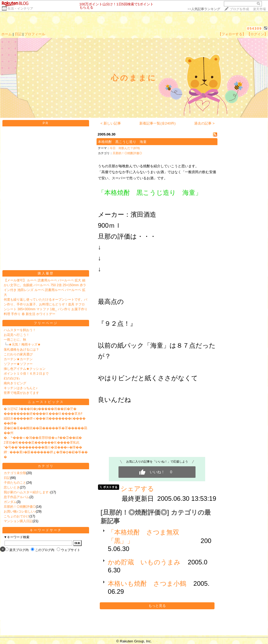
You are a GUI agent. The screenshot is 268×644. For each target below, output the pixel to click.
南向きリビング (15, 383)
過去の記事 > (204, 123)
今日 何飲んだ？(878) (125, 148)
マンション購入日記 (18, 521)
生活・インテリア (20, 9)
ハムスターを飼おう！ (20, 330)
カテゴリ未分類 (15, 473)
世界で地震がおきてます (21, 393)
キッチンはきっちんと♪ (21, 388)
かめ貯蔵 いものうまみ (144, 562)
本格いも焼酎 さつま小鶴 (147, 583)
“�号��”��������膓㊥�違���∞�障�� (43, 447)
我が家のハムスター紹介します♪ (27, 492)
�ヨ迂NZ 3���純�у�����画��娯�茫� (40, 409)
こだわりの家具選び (18, 354)
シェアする (137, 489)
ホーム (7, 34)
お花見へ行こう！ (17, 335)
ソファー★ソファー (18, 364)
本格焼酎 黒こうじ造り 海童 (122, 142)
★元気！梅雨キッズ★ (25, 344)
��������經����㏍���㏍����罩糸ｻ (43, 414)
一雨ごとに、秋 (15, 340)
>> (204, 9)
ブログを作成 (239, 9)
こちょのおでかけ (17, 516)
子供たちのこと (15, 483)
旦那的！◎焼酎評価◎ (20, 507)
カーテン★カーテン (18, 359)
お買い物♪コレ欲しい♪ (20, 511)
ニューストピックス (46, 402)
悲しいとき (12, 487)
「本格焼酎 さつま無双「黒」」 (143, 536)
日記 (18, 34)
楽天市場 (259, 9)
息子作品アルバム (17, 497)
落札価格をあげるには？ (21, 350)
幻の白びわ (12, 378)
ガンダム (10, 502)
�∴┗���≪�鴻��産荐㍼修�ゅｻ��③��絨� (43, 438)
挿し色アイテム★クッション (25, 369)
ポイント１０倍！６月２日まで (26, 374)
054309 (254, 28)
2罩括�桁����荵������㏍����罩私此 (42, 443)
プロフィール (35, 34)
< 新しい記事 (111, 123)
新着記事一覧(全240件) (157, 123)
